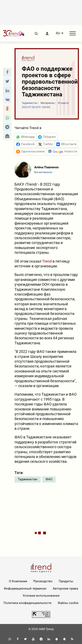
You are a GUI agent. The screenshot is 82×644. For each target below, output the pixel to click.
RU (58, 33)
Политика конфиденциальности (28, 603)
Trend (47, 261)
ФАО (49, 479)
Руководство (43, 581)
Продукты (66, 581)
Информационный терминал (25, 589)
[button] (7, 72)
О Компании (18, 581)
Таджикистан (28, 479)
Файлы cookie (68, 603)
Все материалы (43, 172)
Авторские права (65, 589)
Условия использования (41, 596)
